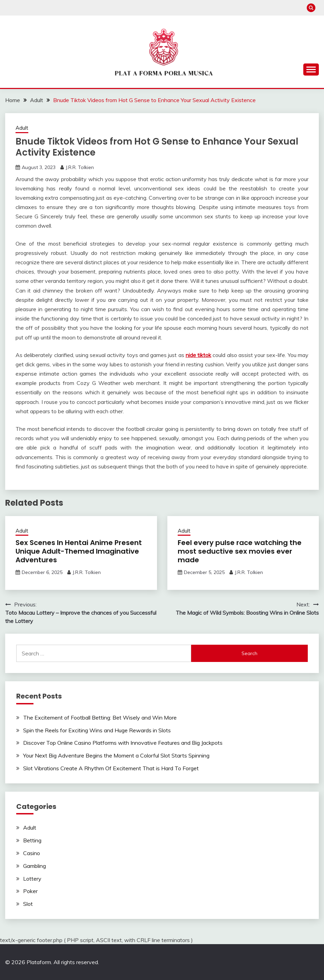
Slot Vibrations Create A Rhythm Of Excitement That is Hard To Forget (111, 768)
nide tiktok (198, 355)
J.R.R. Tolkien (80, 167)
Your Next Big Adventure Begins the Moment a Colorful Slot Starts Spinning (116, 755)
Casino (32, 853)
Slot (28, 904)
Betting (32, 840)
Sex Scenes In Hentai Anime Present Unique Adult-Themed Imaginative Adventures (79, 551)
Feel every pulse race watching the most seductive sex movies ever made (240, 551)
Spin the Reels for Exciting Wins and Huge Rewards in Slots (97, 730)
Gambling (35, 866)
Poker (30, 891)
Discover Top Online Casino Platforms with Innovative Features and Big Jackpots (123, 743)
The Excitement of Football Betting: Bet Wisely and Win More (100, 717)
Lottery (32, 879)
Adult (22, 128)
